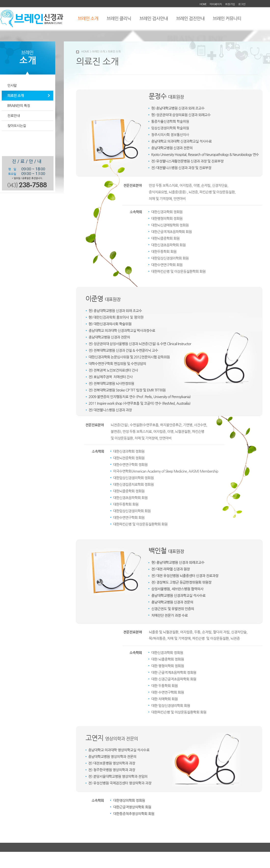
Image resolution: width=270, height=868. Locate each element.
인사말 (12, 86)
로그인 (242, 4)
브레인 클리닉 (119, 19)
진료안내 (14, 116)
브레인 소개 (88, 19)
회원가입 (230, 4)
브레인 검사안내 (154, 19)
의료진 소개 (16, 96)
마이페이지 (216, 4)
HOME (203, 4)
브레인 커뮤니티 (227, 19)
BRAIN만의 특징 (19, 106)
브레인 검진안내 (190, 19)
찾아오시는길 (17, 126)
